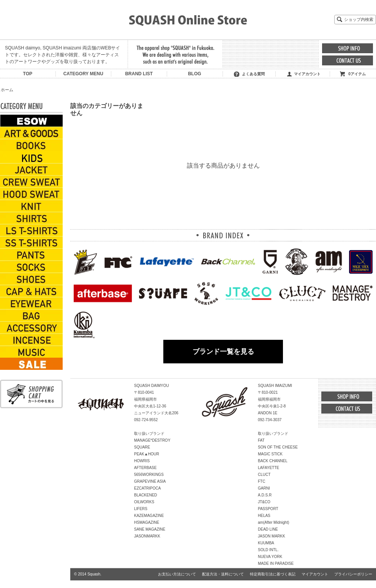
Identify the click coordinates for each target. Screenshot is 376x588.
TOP (28, 74)
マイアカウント (307, 74)
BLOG (195, 74)
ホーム (7, 90)
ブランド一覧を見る (223, 352)
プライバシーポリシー (353, 574)
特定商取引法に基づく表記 (273, 574)
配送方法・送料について (223, 574)
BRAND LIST (139, 74)
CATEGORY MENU (83, 74)
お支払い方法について (177, 574)
